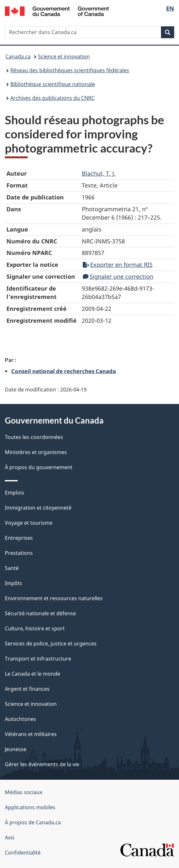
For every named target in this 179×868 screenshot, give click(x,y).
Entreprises (19, 538)
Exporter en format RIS (118, 265)
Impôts (14, 583)
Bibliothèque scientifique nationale (53, 84)
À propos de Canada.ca (33, 822)
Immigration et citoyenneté (38, 508)
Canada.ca (18, 57)
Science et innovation (64, 57)
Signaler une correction (118, 276)
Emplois (14, 493)
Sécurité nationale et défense (40, 613)
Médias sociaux (24, 792)
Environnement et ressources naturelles (54, 598)
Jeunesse (16, 749)
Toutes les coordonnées (34, 437)
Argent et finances (27, 689)
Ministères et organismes (36, 452)
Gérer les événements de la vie (42, 764)
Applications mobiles (30, 807)
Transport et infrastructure (38, 659)
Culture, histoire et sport (35, 628)
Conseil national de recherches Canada (64, 371)
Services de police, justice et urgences (51, 644)
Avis (10, 837)
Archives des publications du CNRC (52, 98)
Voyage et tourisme (29, 523)
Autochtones (20, 719)
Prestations (19, 553)
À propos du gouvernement (39, 467)
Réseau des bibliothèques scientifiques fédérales (70, 70)
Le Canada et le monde (33, 674)
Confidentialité (23, 853)
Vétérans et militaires (31, 734)
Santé (12, 568)
